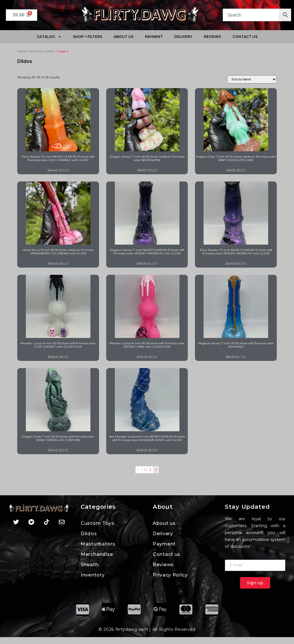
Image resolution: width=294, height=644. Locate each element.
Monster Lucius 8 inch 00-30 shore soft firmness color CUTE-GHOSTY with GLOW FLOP (58, 345)
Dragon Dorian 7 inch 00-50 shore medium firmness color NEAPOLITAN (147, 158)
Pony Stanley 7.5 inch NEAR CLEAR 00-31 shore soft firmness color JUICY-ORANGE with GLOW (58, 158)
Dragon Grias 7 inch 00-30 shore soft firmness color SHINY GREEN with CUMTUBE (58, 438)
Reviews (212, 37)
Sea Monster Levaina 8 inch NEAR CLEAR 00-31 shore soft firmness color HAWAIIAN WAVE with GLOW (147, 438)
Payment (154, 37)
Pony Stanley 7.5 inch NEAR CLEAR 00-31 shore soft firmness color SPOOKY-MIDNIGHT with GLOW (236, 252)
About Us (124, 37)
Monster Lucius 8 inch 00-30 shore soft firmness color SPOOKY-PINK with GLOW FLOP (147, 345)
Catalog (49, 37)
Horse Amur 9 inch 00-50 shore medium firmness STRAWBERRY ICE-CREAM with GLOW (58, 252)
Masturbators (98, 544)
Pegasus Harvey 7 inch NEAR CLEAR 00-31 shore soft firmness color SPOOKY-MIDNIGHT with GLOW (147, 252)
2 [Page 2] (150, 470)
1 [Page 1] (145, 470)
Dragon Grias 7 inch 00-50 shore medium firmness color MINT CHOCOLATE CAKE (236, 158)
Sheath (89, 565)
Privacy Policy (170, 575)
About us (164, 523)
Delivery (183, 37)
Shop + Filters (88, 37)
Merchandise (97, 554)
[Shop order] (252, 79)
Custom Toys (97, 523)
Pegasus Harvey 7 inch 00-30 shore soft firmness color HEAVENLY (236, 345)
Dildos (51, 51)
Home (22, 51)
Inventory (36, 51)
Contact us (245, 37)
